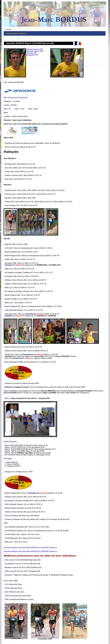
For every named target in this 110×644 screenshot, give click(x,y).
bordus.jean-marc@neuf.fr (18, 98)
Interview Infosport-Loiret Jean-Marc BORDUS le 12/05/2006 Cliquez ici (30, 548)
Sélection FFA (32, 53)
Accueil (8, 30)
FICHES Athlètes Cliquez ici (16, 34)
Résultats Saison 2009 (35, 51)
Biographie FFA (32, 55)
